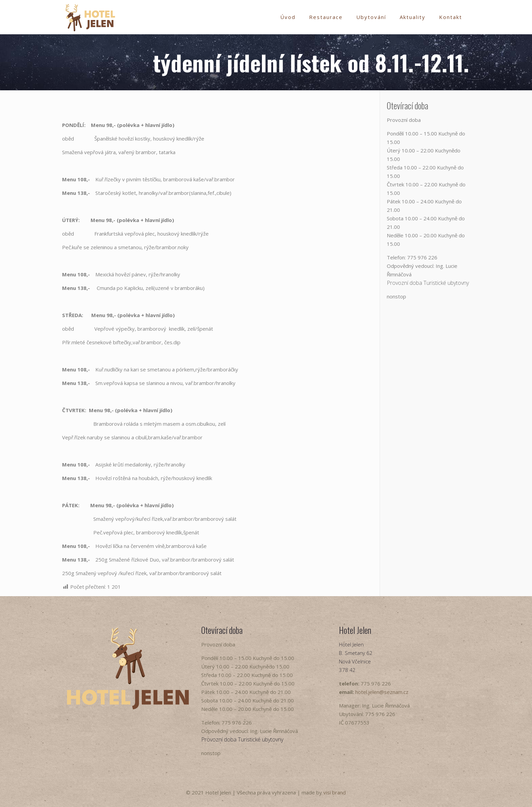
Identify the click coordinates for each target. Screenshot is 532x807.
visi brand (335, 792)
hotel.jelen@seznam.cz (382, 692)
